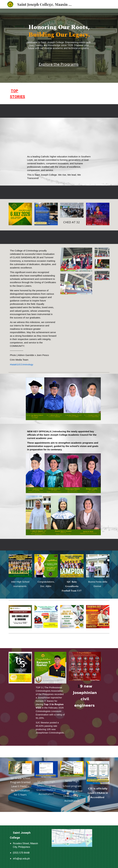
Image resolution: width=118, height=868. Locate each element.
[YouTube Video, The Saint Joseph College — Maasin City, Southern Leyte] (59, 137)
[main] (59, 38)
